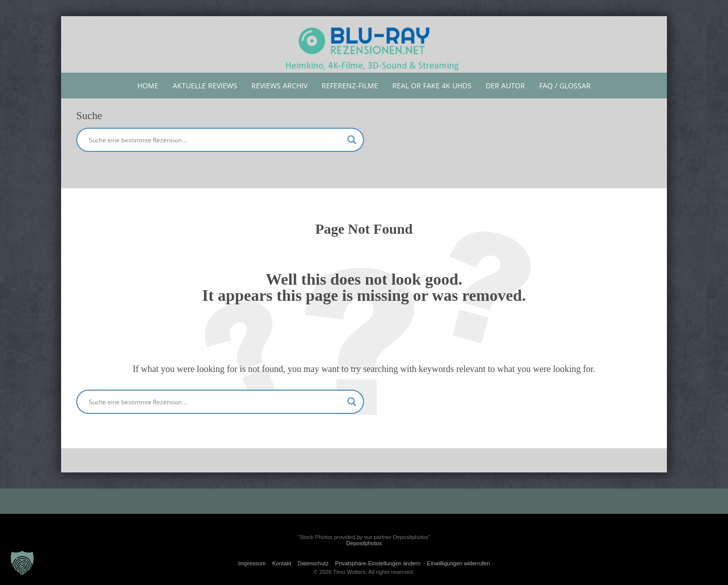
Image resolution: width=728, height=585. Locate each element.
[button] (22, 563)
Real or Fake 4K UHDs (432, 86)
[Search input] (216, 140)
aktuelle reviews (205, 86)
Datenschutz (313, 563)
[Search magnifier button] (352, 140)
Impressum (252, 563)
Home (148, 86)
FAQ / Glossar (565, 86)
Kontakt (281, 563)
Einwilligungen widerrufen (459, 563)
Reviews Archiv (279, 86)
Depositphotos (364, 543)
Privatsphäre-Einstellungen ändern (378, 563)
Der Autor (505, 86)
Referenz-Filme (350, 86)
